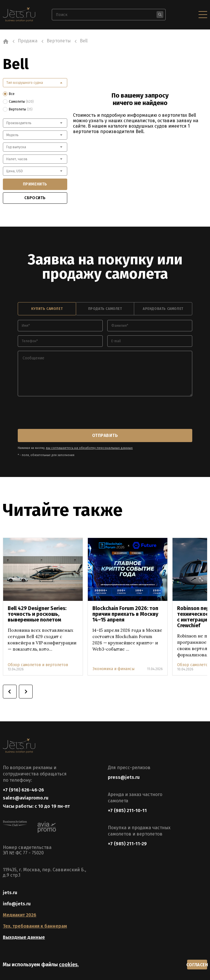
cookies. (69, 964)
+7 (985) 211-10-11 (127, 806)
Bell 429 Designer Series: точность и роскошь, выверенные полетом (37, 610)
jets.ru (10, 892)
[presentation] (61, 411)
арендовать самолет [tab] (163, 308)
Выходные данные (24, 937)
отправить (105, 433)
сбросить (35, 198)
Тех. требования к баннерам (35, 925)
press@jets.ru (124, 773)
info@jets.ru (17, 903)
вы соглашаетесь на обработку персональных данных (84, 444)
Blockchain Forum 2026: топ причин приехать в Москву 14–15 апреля (125, 610)
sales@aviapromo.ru (26, 796)
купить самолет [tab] (47, 308)
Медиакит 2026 (20, 914)
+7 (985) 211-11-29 (127, 839)
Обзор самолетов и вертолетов (38, 661)
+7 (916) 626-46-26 (23, 786)
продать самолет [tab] (105, 308)
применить (35, 184)
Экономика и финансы (113, 665)
